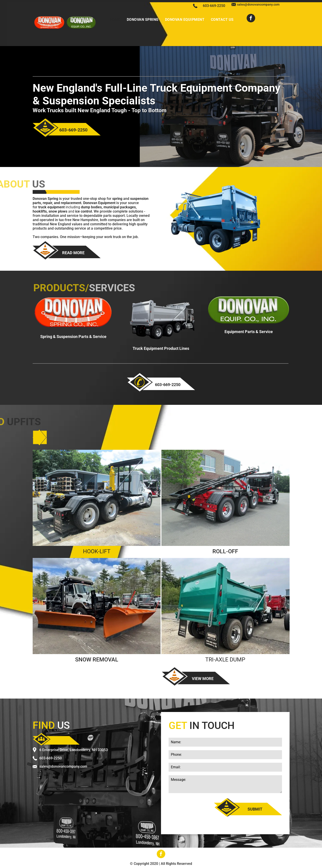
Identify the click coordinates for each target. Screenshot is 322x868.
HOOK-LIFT (97, 551)
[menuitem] (115, 20)
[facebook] (251, 19)
